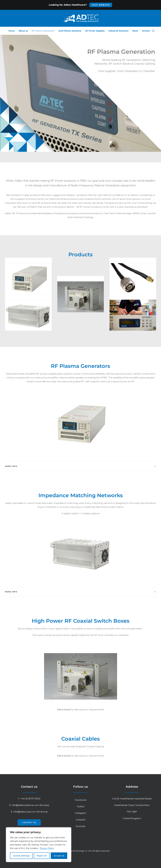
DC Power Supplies (95, 31)
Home (12, 31)
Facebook (81, 800)
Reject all (42, 856)
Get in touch (64, 709)
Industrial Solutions (118, 31)
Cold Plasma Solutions (70, 31)
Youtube (80, 826)
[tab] (81, 466)
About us (23, 31)
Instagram (80, 813)
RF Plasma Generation (43, 31)
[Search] (153, 31)
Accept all (59, 856)
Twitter (81, 806)
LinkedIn (81, 820)
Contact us (29, 822)
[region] (39, 845)
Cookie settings (21, 856)
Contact (146, 31)
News (135, 31)
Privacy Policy (47, 848)
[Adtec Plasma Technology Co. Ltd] (80, 18)
